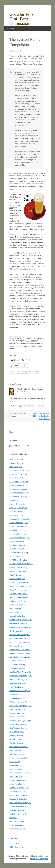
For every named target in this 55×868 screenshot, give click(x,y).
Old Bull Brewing (16, 739)
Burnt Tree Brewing (17, 549)
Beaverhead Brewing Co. (19, 493)
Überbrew (13, 818)
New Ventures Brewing (18, 728)
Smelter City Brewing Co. (19, 788)
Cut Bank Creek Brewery (19, 594)
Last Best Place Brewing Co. (20, 672)
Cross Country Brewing (18, 590)
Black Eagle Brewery (17, 515)
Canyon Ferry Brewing (18, 571)
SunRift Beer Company (18, 795)
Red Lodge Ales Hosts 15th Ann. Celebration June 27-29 (41, 416)
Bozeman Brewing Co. (18, 534)
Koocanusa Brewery (17, 668)
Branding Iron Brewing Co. (19, 538)
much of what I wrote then (16, 205)
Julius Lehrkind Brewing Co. (20, 657)
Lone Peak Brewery (17, 687)
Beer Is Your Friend (31, 61)
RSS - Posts (14, 843)
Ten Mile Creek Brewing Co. (20, 803)
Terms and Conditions (39, 859)
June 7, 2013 (19, 51)
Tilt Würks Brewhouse (18, 810)
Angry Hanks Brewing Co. (19, 470)
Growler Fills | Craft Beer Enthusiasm (23, 19)
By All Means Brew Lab (18, 560)
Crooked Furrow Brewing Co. (21, 586)
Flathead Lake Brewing (18, 601)
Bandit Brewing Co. (17, 478)
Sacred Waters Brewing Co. (20, 780)
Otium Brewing (15, 750)
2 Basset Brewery (16, 463)
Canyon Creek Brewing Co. (20, 567)
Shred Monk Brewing (17, 784)
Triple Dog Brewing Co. (18, 814)
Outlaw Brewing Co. (17, 754)
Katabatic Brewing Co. (18, 661)
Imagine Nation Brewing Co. (20, 650)
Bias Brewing (14, 500)
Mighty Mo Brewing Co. (18, 702)
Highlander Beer (16, 646)
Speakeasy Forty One (18, 792)
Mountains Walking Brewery (20, 721)
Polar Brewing (15, 762)
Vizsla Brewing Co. (17, 825)
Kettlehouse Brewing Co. (19, 665)
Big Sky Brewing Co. (17, 504)
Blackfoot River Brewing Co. (20, 519)
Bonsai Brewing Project (18, 530)
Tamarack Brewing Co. (18, 799)
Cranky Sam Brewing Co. (19, 582)
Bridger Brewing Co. (17, 541)
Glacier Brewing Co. (17, 616)
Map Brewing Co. (16, 694)
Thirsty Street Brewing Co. (19, 806)
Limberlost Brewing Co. (18, 680)
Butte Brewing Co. (16, 556)
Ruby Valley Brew (16, 777)
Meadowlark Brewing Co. (19, 698)
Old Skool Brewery (17, 743)
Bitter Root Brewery (17, 511)
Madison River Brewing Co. (20, 691)
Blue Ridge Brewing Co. (19, 526)
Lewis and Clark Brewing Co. (20, 676)
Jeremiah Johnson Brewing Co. (21, 653)
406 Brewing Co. (16, 467)
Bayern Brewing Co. (17, 485)
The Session (31, 341)
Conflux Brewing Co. (17, 579)
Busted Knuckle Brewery (19, 553)
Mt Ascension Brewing (18, 717)
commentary (25, 374)
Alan (11, 51)
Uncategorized (26, 372)
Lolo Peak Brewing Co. (18, 683)
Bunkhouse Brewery (17, 545)
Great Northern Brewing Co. (20, 627)
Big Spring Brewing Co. (18, 508)
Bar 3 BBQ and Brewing (19, 482)
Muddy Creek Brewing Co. (19, 724)
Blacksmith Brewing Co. (18, 523)
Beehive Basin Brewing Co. (20, 497)
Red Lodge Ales (16, 769)
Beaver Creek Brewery (18, 489)
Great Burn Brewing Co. (19, 623)
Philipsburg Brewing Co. (19, 758)
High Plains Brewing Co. (19, 638)
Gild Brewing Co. (16, 612)
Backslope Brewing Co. (18, 474)
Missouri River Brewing (18, 709)
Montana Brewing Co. (18, 713)
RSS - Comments (16, 847)
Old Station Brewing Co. (19, 747)
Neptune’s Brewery (17, 732)
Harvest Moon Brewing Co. (20, 635)
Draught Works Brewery (19, 597)
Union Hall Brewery (17, 821)
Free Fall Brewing (16, 605)
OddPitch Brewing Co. (18, 736)
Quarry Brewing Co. (17, 765)
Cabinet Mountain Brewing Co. (21, 564)
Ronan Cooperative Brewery (20, 773)
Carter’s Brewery (16, 575)
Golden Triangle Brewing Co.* (21, 620)
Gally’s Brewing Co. (17, 609)
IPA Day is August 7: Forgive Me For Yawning (27, 406)
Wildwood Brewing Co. (18, 829)
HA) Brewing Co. (16, 631)
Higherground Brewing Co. (20, 642)
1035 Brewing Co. (16, 459)
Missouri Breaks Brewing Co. (20, 706)
